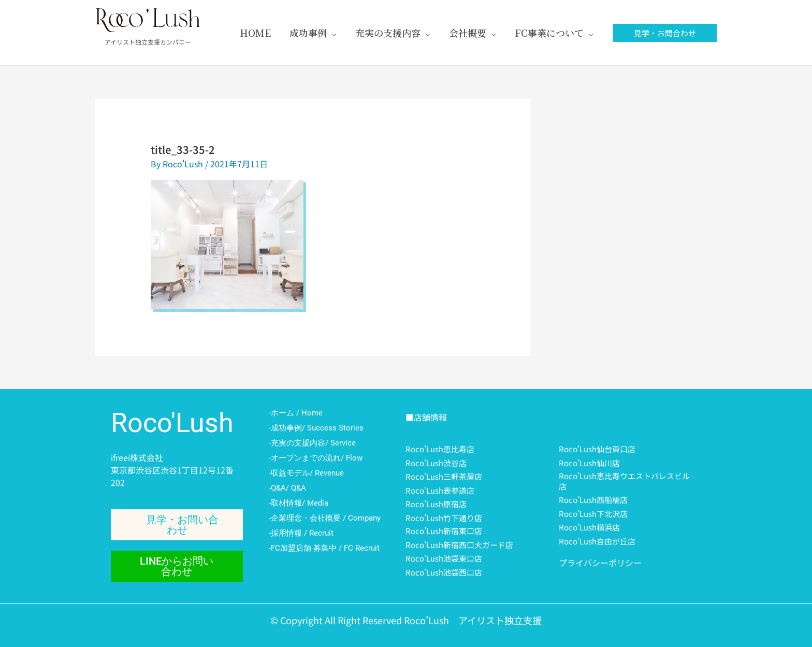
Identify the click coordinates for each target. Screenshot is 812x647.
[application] (332, 33)
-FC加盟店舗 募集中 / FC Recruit (324, 548)
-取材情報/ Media (299, 503)
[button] (665, 33)
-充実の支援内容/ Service (312, 443)
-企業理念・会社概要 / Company (325, 518)
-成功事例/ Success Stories (316, 428)
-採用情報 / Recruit (301, 533)
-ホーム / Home (296, 413)
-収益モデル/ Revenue (306, 473)
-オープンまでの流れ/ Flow (316, 458)
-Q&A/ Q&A (287, 488)
